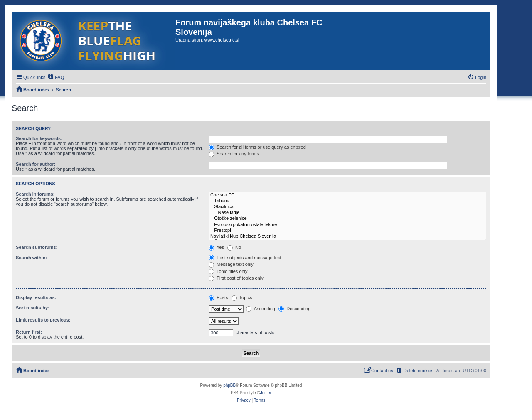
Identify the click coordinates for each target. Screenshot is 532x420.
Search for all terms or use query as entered (257, 147)
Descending (294, 309)
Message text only (231, 264)
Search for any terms (234, 154)
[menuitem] (56, 77)
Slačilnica (347, 207)
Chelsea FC (347, 195)
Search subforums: (37, 247)
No (234, 247)
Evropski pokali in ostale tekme (347, 225)
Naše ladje (347, 213)
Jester (266, 393)
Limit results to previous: (43, 320)
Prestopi (347, 231)
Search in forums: (35, 194)
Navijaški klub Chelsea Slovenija (347, 236)
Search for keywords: (39, 138)
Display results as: (36, 297)
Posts (218, 297)
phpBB (229, 385)
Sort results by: (33, 308)
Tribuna (347, 201)
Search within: (31, 258)
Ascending (261, 309)
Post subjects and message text (245, 258)
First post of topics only (236, 278)
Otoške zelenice (347, 219)
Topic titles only (228, 271)
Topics (242, 297)
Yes (216, 247)
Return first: (29, 332)
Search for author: (36, 164)
